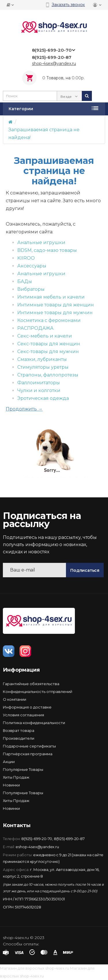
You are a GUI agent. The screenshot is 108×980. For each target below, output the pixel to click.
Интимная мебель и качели (51, 297)
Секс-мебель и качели (45, 336)
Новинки (11, 785)
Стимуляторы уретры (43, 367)
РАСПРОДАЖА (35, 328)
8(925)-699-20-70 (37, 839)
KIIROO (26, 258)
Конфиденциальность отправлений (38, 692)
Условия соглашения (23, 715)
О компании (15, 699)
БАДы (25, 281)
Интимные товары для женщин (56, 305)
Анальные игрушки (41, 242)
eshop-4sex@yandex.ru (37, 847)
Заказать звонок (68, 5)
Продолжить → (24, 409)
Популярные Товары (23, 769)
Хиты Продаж (16, 777)
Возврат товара (19, 730)
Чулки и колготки (39, 390)
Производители (19, 738)
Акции (9, 762)
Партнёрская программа (28, 754)
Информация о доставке (27, 707)
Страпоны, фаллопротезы (48, 375)
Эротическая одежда (43, 398)
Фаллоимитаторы (39, 383)
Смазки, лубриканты (42, 359)
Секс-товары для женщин (49, 344)
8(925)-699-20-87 (69, 839)
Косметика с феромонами (49, 320)
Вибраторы (31, 289)
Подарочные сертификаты (29, 746)
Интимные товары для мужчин (55, 313)
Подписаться (85, 570)
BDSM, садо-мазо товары (47, 250)
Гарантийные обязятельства (31, 684)
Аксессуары (32, 266)
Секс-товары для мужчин (48, 352)
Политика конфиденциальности (34, 723)
